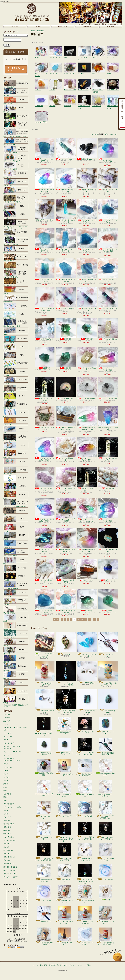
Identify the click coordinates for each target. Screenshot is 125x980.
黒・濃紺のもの (9, 850)
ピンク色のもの (9, 837)
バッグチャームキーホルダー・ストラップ (12, 760)
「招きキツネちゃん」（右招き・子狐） (105, 936)
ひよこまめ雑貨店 (16, 610)
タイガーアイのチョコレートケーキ (66, 418)
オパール (84, 65)
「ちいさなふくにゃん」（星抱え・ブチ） (108, 673)
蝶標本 (16, 249)
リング (6, 740)
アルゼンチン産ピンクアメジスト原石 (108, 240)
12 (82, 620)
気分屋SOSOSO (16, 389)
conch (16, 446)
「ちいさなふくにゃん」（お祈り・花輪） (45, 673)
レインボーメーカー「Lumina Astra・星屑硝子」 (66, 673)
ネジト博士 (16, 569)
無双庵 (16, 642)
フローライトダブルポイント (87, 299)
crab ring (105, 893)
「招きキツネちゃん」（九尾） (64, 915)
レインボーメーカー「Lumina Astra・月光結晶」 (64, 832)
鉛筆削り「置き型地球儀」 (44, 767)
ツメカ (16, 528)
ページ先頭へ (118, 958)
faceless (16, 692)
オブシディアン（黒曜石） (99, 81)
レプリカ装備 (16, 233)
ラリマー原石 (108, 478)
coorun (16, 413)
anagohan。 (16, 307)
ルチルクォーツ (84, 81)
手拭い (6, 764)
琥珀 (99, 65)
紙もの (6, 784)
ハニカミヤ (16, 593)
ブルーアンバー (87, 570)
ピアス (6, 724)
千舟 (16, 520)
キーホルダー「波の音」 (44, 831)
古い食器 (16, 92)
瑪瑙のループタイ (44, 914)
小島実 (16, 429)
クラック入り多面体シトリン (108, 330)
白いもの (6, 847)
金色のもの (7, 854)
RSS (12, 947)
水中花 (16, 290)
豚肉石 (113, 65)
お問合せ (87, 27)
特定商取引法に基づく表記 (58, 965)
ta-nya (16, 495)
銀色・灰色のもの (9, 857)
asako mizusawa (16, 298)
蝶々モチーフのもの (10, 867)
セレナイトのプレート (41, 113)
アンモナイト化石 (113, 81)
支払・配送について (39, 27)
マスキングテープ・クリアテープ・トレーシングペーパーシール (16, 224)
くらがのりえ (16, 421)
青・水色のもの (9, 824)
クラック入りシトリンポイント (45, 389)
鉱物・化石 (16, 190)
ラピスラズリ (99, 49)
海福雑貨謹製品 (16, 84)
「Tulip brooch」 (66, 644)
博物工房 (16, 577)
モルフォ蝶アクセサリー (16, 150)
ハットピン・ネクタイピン (12, 752)
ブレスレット (8, 736)
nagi (16, 560)
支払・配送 (44, 965)
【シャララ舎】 (16, 470)
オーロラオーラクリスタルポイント (66, 540)
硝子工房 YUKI (16, 364)
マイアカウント (15, 32)
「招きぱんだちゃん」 (64, 768)
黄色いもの (7, 827)
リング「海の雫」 (105, 872)
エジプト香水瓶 (16, 266)
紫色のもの (7, 834)
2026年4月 (7, 718)
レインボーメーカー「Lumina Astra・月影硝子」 (44, 726)
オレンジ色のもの (9, 840)
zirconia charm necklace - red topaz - (44, 788)
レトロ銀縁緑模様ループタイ (105, 747)
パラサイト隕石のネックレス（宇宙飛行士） (66, 701)
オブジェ (6, 777)
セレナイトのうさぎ (45, 329)
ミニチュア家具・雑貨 (16, 274)
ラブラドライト (70, 65)
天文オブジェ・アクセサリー (16, 199)
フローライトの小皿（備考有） (66, 571)
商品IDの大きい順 (111, 134)
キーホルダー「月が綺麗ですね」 (105, 810)
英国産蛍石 (66, 329)
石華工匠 (16, 487)
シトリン (56, 81)
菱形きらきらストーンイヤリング (85, 852)
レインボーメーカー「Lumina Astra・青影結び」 (85, 874)
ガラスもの (7, 794)
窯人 (16, 356)
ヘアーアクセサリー (10, 743)
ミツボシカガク (16, 634)
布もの (6, 787)
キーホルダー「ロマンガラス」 (44, 873)
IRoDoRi (16, 331)
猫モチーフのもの (9, 870)
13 (86, 620)
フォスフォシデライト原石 (45, 479)
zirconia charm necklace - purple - (105, 767)
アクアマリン (56, 65)
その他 (6, 814)
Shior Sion (16, 454)
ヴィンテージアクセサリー (16, 125)
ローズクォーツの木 (85, 726)
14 (89, 620)
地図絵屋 (16, 511)
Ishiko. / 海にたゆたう (16, 315)
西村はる (16, 601)
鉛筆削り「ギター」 (64, 936)
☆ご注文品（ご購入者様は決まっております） (16, 706)
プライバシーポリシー (76, 965)
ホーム (15, 27)
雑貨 (16, 207)
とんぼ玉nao (16, 544)
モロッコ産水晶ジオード (66, 449)
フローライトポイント (66, 149)
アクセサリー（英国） (16, 166)
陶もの (6, 791)
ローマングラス (16, 182)
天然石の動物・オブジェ (113, 97)
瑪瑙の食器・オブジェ (84, 97)
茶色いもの (7, 844)
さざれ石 (56, 97)
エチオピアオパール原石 (108, 540)
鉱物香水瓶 (16, 174)
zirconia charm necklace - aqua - (85, 788)
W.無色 (16, 700)
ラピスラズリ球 (108, 570)
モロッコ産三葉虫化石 (87, 388)
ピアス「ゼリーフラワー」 (85, 936)
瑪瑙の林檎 (70, 97)
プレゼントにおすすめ (11, 877)
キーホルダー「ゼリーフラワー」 (64, 873)
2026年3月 (7, 721)
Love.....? (16, 683)
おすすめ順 (94, 134)
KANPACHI (16, 380)
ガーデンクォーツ (70, 81)
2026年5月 (7, 714)
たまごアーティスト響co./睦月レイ (16, 503)
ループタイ (7, 755)
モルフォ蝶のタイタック (45, 701)
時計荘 (16, 536)
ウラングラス (16, 117)
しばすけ (16, 462)
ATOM (20, 947)
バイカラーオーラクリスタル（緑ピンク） (87, 418)
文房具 (16, 215)
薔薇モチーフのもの (10, 874)
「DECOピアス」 (87, 672)
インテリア (7, 817)
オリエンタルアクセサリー (16, 158)
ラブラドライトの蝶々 (45, 417)
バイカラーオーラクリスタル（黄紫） (108, 359)
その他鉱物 (41, 97)
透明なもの (7, 860)
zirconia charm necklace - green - (64, 788)
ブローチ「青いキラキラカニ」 (105, 852)
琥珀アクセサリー (16, 141)
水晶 (70, 49)
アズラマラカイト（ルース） (87, 701)
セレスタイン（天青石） (41, 65)
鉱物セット (41, 49)
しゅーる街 (16, 479)
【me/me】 (16, 651)
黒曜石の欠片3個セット (87, 149)
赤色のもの (7, 820)
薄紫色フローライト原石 (87, 180)
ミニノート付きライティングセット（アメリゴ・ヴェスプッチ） (45, 645)
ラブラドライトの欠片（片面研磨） (66, 510)
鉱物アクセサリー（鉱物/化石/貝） (16, 133)
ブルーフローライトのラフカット (45, 150)
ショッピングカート (111, 27)
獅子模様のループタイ (44, 810)
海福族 (6, 810)
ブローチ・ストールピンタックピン (12, 748)
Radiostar (16, 667)
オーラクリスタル (56, 49)
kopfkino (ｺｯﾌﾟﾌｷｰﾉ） (16, 438)
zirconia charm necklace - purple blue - (105, 788)
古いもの (16, 109)
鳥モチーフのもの (9, 864)
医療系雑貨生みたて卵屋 (16, 323)
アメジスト (113, 49)
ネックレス (7, 733)
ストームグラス (16, 257)
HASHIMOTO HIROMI (16, 585)
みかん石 (41, 81)
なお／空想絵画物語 (16, 552)
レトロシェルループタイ (108, 645)
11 (78, 620)
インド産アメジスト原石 (66, 479)
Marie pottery (16, 626)
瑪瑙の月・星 (99, 97)
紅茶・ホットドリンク (16, 100)
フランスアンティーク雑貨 (12, 807)
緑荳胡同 (16, 675)
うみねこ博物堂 (16, 339)
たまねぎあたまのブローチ (64, 894)
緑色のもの (7, 830)
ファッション (8, 767)
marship (16, 618)
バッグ (6, 774)
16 (95, 620)
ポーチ (6, 771)
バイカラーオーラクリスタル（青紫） (108, 150)
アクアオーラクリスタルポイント (66, 211)
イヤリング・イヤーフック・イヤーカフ (15, 729)
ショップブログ (63, 27)
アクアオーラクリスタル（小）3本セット (87, 645)
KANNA (16, 372)
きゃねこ (16, 397)
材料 (5, 800)
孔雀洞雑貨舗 (16, 405)
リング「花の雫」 (64, 809)
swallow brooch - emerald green (64, 725)
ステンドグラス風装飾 (16, 241)
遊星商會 (16, 659)
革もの (6, 797)
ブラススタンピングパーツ (16, 282)
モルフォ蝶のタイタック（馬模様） (85, 768)
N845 (16, 348)
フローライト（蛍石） (84, 49)
